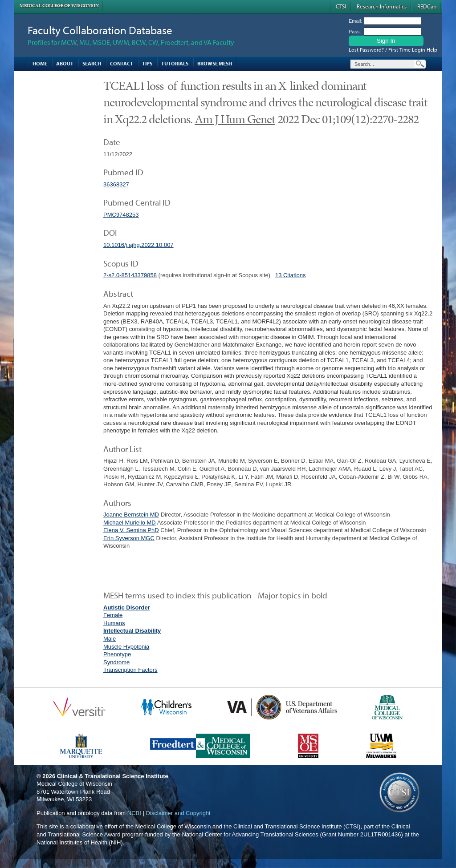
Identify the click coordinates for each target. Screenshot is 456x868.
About (65, 63)
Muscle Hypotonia (126, 647)
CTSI (341, 6)
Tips (147, 63)
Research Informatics (382, 6)
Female (113, 615)
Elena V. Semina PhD (131, 530)
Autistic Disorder (127, 608)
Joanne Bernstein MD (131, 515)
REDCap (427, 6)
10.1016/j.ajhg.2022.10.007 (138, 245)
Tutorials (175, 63)
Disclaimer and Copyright (178, 813)
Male (110, 639)
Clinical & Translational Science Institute (113, 776)
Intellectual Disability (132, 631)
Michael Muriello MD (130, 523)
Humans (114, 623)
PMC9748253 (121, 215)
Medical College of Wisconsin (59, 6)
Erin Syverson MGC (129, 538)
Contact (122, 63)
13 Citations (291, 275)
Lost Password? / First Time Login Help (393, 50)
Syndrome (116, 662)
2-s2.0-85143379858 (130, 275)
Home (40, 63)
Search (92, 63)
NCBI (134, 813)
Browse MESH (215, 63)
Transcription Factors (130, 670)
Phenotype (117, 654)
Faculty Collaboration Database (100, 30)
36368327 (116, 184)
